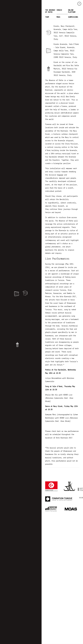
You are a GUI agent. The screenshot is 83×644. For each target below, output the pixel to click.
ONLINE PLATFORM (72, 11)
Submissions (73, 17)
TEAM (47, 17)
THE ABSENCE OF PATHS (50, 11)
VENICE (59, 10)
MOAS (58, 17)
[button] (25, 293)
